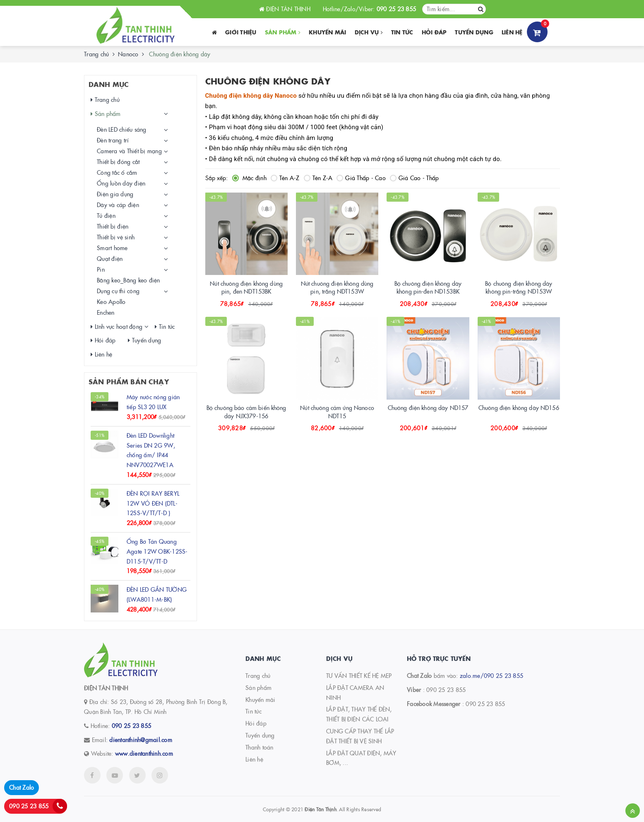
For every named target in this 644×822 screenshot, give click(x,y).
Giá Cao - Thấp (415, 178)
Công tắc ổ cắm (117, 172)
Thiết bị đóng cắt (118, 162)
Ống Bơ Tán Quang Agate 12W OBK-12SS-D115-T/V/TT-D (157, 551)
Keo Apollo (111, 301)
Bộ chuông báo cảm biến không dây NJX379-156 (246, 412)
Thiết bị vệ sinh (116, 237)
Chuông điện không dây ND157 (428, 407)
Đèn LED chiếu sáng (122, 129)
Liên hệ (512, 32)
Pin (101, 269)
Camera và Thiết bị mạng (129, 151)
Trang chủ (96, 54)
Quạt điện (110, 258)
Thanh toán (260, 747)
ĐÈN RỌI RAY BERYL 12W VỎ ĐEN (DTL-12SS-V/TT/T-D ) (153, 503)
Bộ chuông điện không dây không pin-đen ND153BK (428, 287)
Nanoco (128, 54)
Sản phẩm (283, 32)
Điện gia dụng (115, 194)
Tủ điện (106, 215)
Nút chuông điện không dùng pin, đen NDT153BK (246, 287)
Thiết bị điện (113, 226)
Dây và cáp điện (118, 205)
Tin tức (402, 32)
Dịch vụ (369, 32)
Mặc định (249, 178)
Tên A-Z (285, 178)
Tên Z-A (318, 178)
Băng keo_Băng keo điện (129, 280)
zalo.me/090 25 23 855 (491, 675)
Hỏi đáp (434, 32)
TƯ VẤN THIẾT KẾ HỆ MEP (359, 675)
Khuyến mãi (261, 699)
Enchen (106, 312)
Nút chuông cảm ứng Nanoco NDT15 (337, 412)
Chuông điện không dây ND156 (519, 407)
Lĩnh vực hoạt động (117, 327)
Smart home (112, 248)
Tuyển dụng (474, 32)
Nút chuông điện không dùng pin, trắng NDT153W (337, 287)
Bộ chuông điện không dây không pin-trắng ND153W (519, 287)
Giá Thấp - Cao (361, 178)
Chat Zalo (22, 787)
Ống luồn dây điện (121, 183)
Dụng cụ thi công (118, 291)
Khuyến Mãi (328, 32)
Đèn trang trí (113, 140)
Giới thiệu (241, 32)
